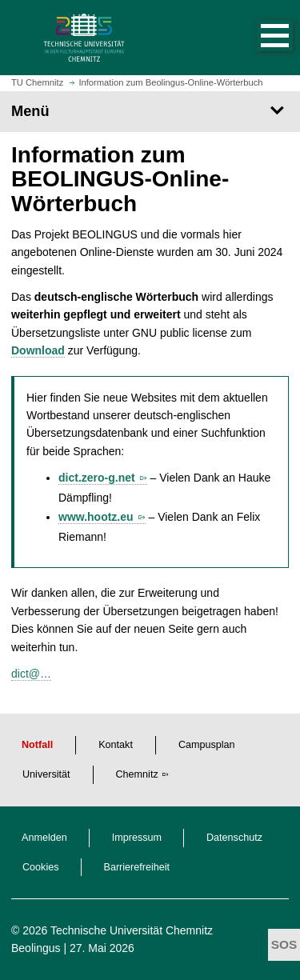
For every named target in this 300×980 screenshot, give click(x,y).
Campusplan (207, 745)
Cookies (41, 867)
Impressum (137, 838)
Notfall (37, 745)
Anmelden (44, 838)
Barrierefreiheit (137, 867)
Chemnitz (137, 774)
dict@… (31, 674)
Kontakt (116, 745)
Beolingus (36, 948)
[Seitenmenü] (150, 111)
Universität (46, 774)
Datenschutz (234, 838)
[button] (258, 38)
